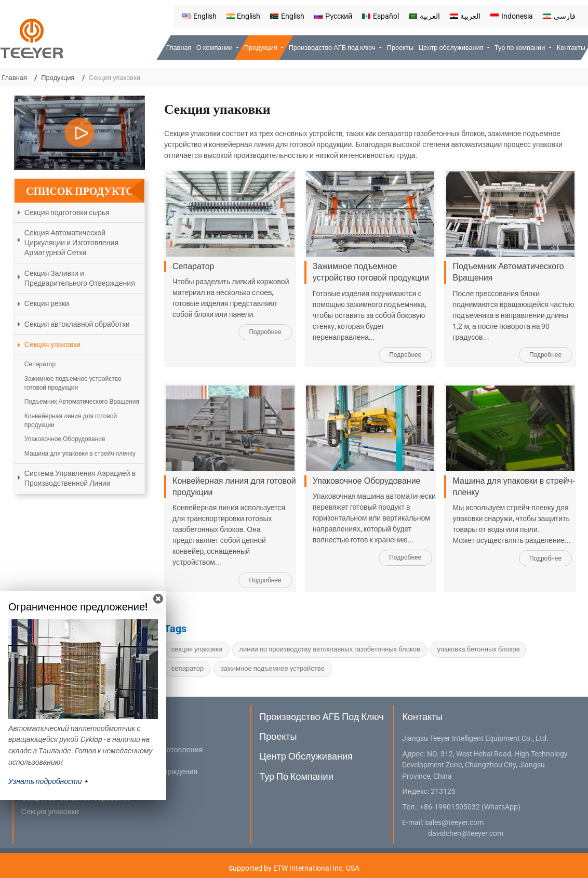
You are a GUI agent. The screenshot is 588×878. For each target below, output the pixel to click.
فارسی (559, 16)
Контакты (571, 48)
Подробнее (265, 332)
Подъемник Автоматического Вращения (508, 272)
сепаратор (188, 668)
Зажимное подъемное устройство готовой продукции (371, 272)
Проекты (400, 48)
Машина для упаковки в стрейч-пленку (513, 487)
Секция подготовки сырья (67, 212)
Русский (333, 16)
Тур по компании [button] (521, 48)
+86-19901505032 (450, 807)
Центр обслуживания (306, 756)
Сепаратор (193, 266)
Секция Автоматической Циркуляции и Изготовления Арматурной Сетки (71, 243)
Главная (179, 48)
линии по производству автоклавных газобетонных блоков (330, 649)
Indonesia (512, 16)
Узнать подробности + (48, 781)
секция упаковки (197, 649)
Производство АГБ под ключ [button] (333, 48)
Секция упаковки (52, 344)
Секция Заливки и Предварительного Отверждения (80, 278)
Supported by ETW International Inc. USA (294, 868)
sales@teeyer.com (454, 823)
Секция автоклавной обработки (77, 324)
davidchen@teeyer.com (466, 834)
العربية (424, 16)
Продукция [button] (262, 48)
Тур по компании (296, 776)
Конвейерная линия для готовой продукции (234, 487)
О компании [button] (215, 48)
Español (380, 16)
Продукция (58, 78)
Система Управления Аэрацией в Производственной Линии (80, 478)
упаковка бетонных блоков (479, 649)
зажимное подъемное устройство (273, 668)
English (199, 16)
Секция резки (47, 303)
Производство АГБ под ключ (321, 717)
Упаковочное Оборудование (367, 481)
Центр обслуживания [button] (452, 48)
